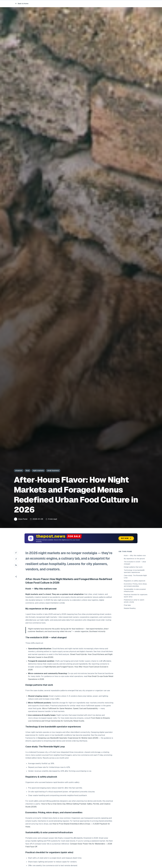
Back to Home (22, 4)
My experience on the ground (134, 559)
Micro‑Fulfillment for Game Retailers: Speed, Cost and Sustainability (70, 708)
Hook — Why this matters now (135, 555)
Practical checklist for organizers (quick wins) (136, 596)
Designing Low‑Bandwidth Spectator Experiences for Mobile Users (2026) (68, 738)
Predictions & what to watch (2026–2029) (134, 601)
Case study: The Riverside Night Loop (135, 577)
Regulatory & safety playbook (135, 581)
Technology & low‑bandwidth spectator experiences (134, 571)
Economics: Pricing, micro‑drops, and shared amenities (135, 585)
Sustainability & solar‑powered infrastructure (135, 590)
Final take (127, 605)
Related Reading (130, 608)
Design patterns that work (133, 567)
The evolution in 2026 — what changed (135, 563)
